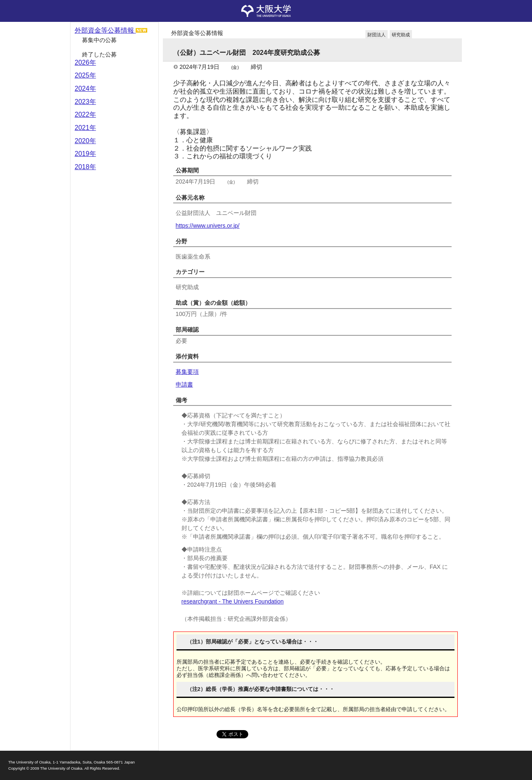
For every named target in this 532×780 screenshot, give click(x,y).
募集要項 (187, 372)
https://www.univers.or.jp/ (208, 226)
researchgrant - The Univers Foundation (233, 601)
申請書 (184, 384)
